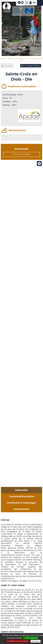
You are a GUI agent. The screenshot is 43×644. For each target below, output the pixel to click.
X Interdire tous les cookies (17, 641)
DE (34, 3)
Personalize (36, 641)
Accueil (3, 59)
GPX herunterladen (21, 154)
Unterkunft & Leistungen (21, 503)
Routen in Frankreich (17, 59)
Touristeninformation (21, 496)
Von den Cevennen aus (31, 59)
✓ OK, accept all (31, 638)
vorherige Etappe (32, 66)
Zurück (8, 66)
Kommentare (21, 509)
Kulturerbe (21, 490)
